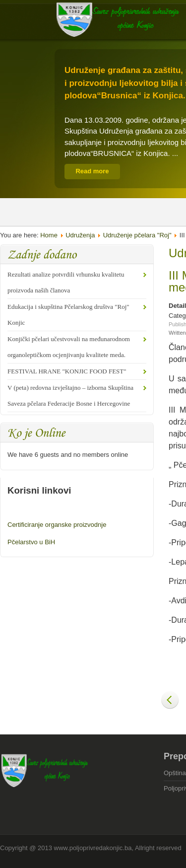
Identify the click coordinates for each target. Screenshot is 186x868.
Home (49, 235)
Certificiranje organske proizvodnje (57, 525)
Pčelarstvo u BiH (31, 542)
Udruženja (80, 235)
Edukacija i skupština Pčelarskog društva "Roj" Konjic (68, 315)
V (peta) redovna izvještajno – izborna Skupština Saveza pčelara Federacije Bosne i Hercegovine (70, 396)
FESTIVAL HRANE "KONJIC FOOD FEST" (67, 371)
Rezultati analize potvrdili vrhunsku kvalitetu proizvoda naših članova (66, 282)
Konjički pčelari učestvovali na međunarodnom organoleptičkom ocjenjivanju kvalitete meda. (69, 347)
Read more (92, 171)
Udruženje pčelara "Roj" (137, 235)
